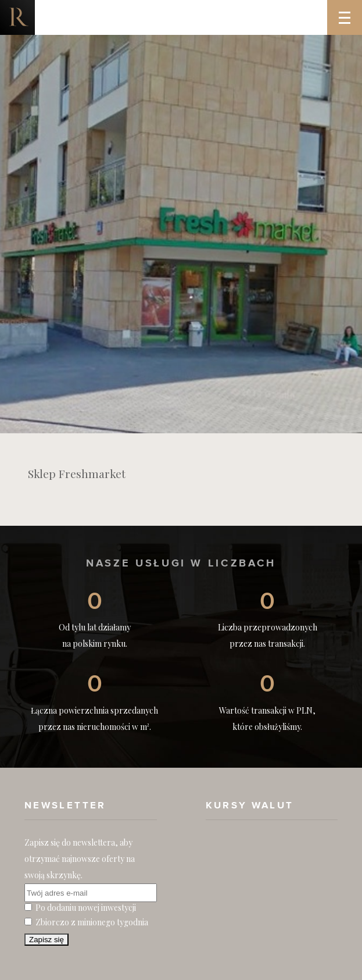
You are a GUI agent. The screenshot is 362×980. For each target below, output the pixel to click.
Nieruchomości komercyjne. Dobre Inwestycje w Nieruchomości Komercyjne (17, 17)
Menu (350, 9)
